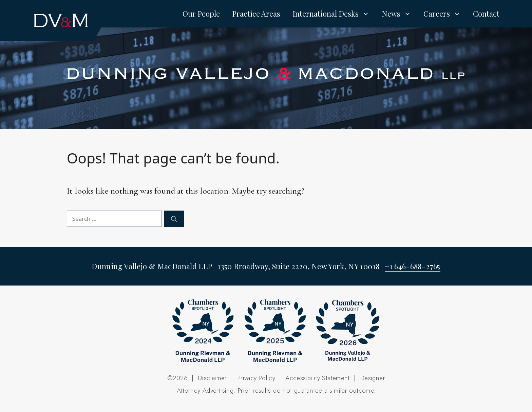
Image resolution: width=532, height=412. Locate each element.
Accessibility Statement (318, 378)
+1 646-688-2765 (412, 266)
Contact (486, 14)
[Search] (174, 219)
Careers (445, 14)
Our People (201, 14)
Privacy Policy (256, 378)
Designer (373, 378)
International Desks (334, 14)
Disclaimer (212, 378)
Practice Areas (256, 14)
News (400, 14)
